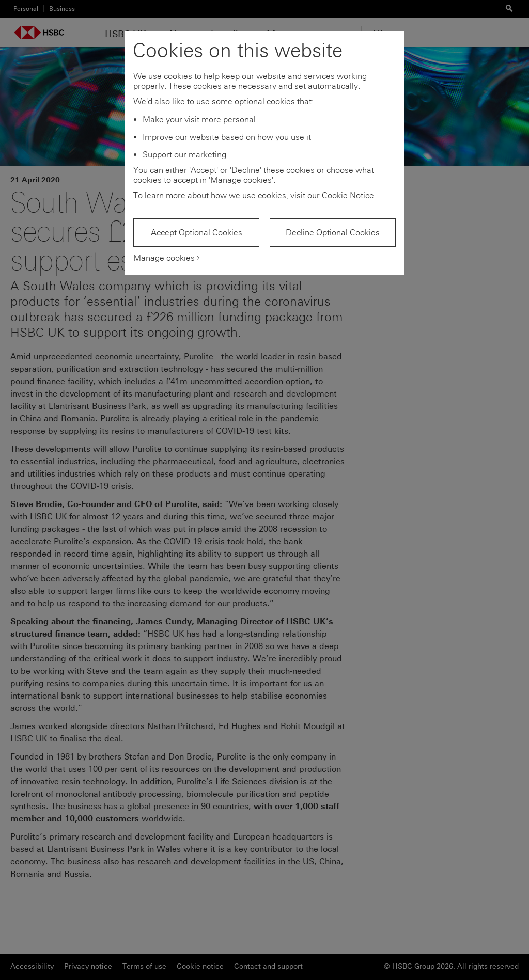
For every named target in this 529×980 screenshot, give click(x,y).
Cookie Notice (348, 195)
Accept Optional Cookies (197, 233)
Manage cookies (164, 258)
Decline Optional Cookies (333, 233)
